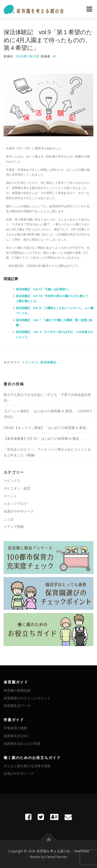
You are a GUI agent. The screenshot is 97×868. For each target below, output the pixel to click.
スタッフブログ (15, 504)
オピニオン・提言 (17, 488)
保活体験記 (48, 362)
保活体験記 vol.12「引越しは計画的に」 (43, 289)
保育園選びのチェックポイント (27, 698)
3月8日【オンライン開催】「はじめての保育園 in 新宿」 (46, 428)
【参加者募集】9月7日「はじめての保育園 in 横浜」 (43, 438)
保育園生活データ (17, 706)
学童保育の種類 (15, 728)
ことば (9, 519)
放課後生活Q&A (16, 736)
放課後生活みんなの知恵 (22, 743)
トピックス (30, 362)
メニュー (89, 9)
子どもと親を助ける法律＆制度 (27, 766)
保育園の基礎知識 (17, 690)
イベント (10, 496)
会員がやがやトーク (19, 511)
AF (55, 56)
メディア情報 (14, 527)
